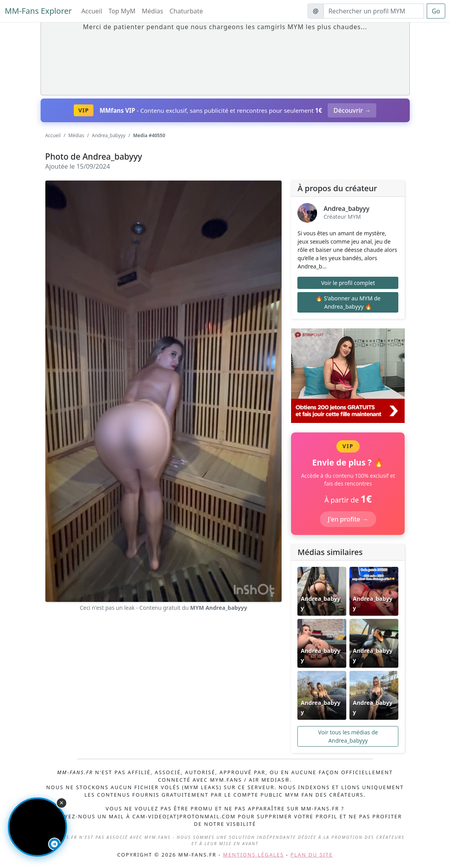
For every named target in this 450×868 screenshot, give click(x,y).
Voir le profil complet (348, 283)
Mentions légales (254, 855)
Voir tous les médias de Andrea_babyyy (348, 736)
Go (436, 11)
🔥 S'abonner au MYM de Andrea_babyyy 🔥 (348, 302)
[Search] (374, 11)
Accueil (92, 11)
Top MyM (122, 11)
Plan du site (312, 855)
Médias (153, 11)
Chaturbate (186, 11)
